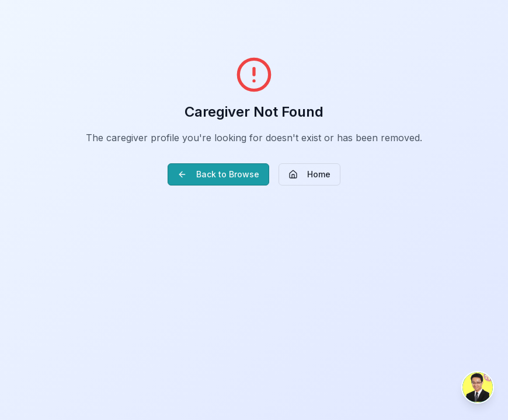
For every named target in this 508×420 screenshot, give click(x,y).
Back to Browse (218, 174)
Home (309, 174)
